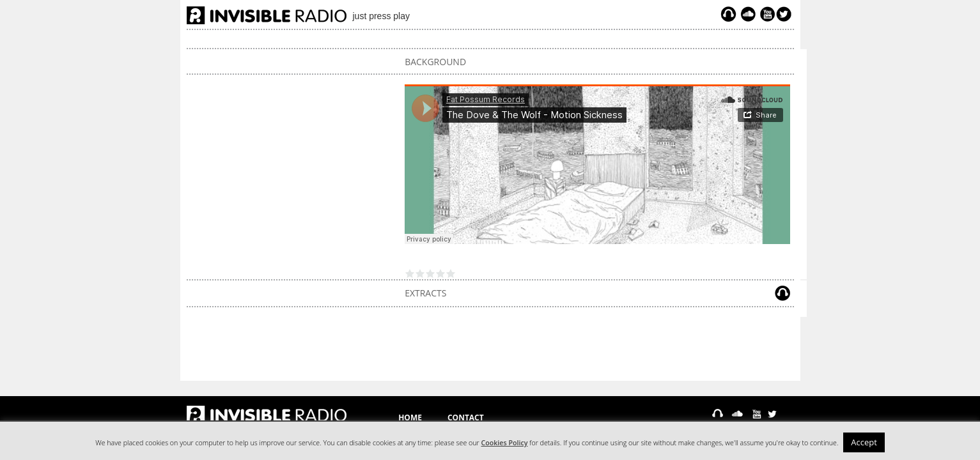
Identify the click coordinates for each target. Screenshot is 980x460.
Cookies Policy (505, 443)
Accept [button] (864, 442)
